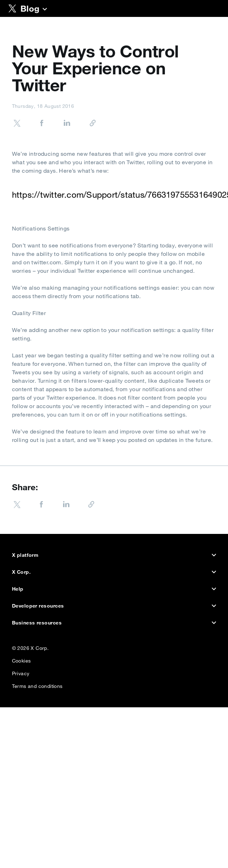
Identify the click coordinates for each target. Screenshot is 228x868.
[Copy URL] (85, 124)
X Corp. (114, 572)
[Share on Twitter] (17, 124)
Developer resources (114, 606)
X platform (114, 555)
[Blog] (45, 10)
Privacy (21, 672)
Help (114, 589)
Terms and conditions (37, 685)
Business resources (114, 623)
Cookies (21, 659)
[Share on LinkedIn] (60, 124)
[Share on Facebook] (35, 124)
